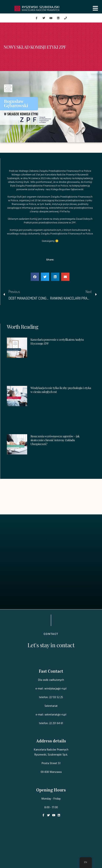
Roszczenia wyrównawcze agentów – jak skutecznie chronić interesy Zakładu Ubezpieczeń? (55, 440)
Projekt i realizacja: (51, 858)
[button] (35, 277)
